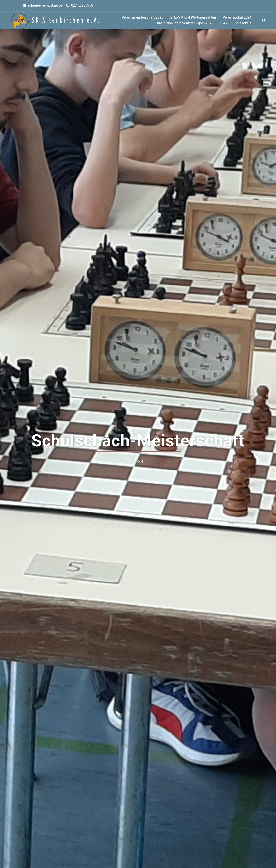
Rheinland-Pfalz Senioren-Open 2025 (185, 23)
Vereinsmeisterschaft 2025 (142, 17)
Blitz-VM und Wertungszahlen (193, 17)
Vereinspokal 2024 (237, 17)
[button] (264, 20)
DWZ (224, 23)
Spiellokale (243, 23)
